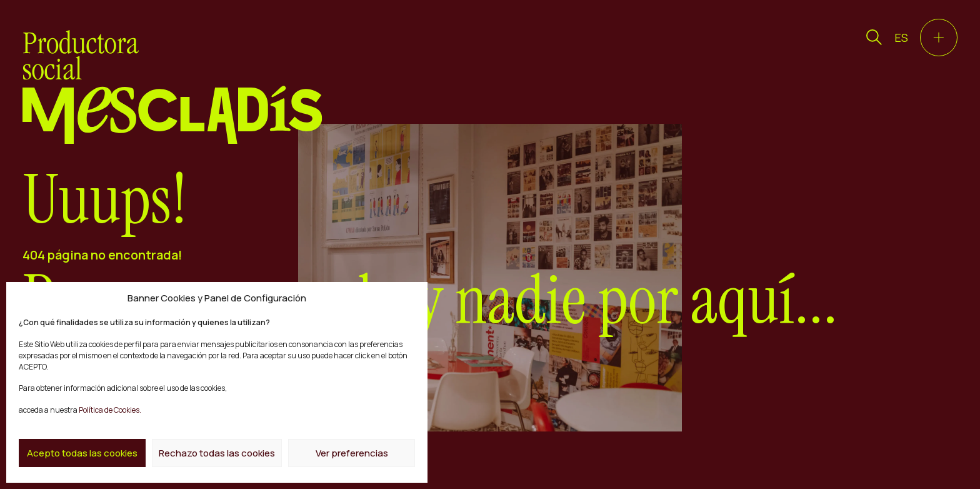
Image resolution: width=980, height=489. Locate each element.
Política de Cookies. (109, 410)
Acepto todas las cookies (82, 453)
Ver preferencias (352, 453)
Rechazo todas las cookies (217, 453)
